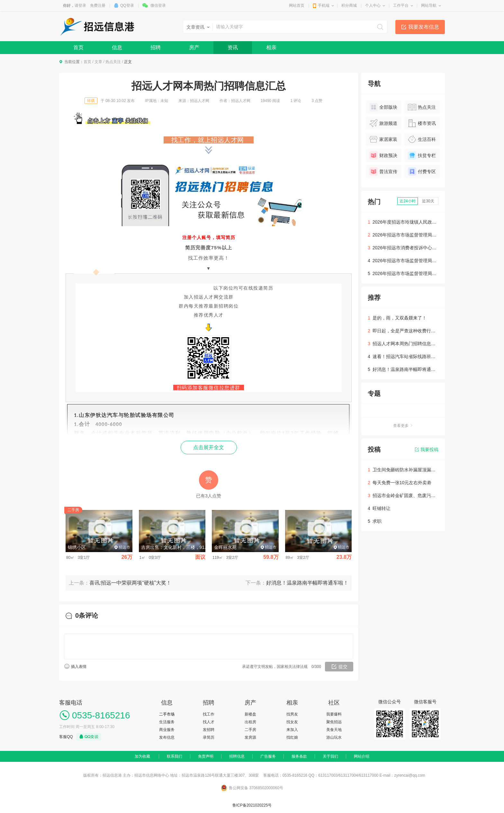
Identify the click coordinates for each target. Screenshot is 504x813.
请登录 (80, 5)
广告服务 (268, 756)
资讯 (233, 47)
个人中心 (373, 5)
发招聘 (209, 730)
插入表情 (79, 667)
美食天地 (334, 730)
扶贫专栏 (422, 155)
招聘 (156, 47)
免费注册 (98, 5)
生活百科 (422, 139)
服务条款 (299, 756)
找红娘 (292, 737)
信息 (117, 47)
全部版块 (383, 107)
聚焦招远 (334, 722)
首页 (78, 47)
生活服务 (167, 722)
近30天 (428, 201)
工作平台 (401, 5)
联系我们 (175, 756)
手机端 (324, 5)
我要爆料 (334, 714)
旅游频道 (383, 123)
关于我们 (330, 756)
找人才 (209, 722)
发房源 (250, 737)
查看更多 (403, 426)
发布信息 (167, 737)
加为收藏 (142, 756)
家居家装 (383, 139)
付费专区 (422, 171)
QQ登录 (127, 5)
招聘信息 (237, 756)
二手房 (250, 730)
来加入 (292, 730)
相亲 (271, 47)
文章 (98, 62)
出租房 (250, 722)
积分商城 (349, 5)
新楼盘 (250, 714)
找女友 (292, 722)
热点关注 (113, 62)
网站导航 (429, 5)
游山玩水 (334, 737)
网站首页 (297, 5)
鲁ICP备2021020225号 (252, 805)
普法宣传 (383, 171)
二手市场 (167, 714)
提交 (343, 667)
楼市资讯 (422, 123)
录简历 (209, 737)
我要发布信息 (424, 27)
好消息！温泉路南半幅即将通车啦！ (307, 583)
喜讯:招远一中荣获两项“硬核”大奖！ (130, 583)
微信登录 (158, 5)
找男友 (292, 714)
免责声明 (206, 756)
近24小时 (407, 201)
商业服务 (167, 730)
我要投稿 (427, 449)
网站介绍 (362, 756)
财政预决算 (383, 157)
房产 (194, 47)
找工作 (209, 714)
